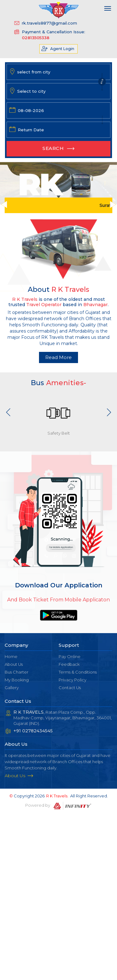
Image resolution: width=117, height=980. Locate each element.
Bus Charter (17, 672)
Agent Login (62, 49)
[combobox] (59, 72)
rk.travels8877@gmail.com (49, 23)
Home (11, 656)
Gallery (12, 688)
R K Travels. (57, 796)
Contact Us (70, 688)
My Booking (17, 680)
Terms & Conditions (78, 672)
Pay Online (70, 656)
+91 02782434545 (33, 731)
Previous (8, 412)
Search (53, 148)
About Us (14, 664)
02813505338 (36, 38)
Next (109, 412)
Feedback (69, 664)
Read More (58, 357)
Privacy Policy (73, 680)
